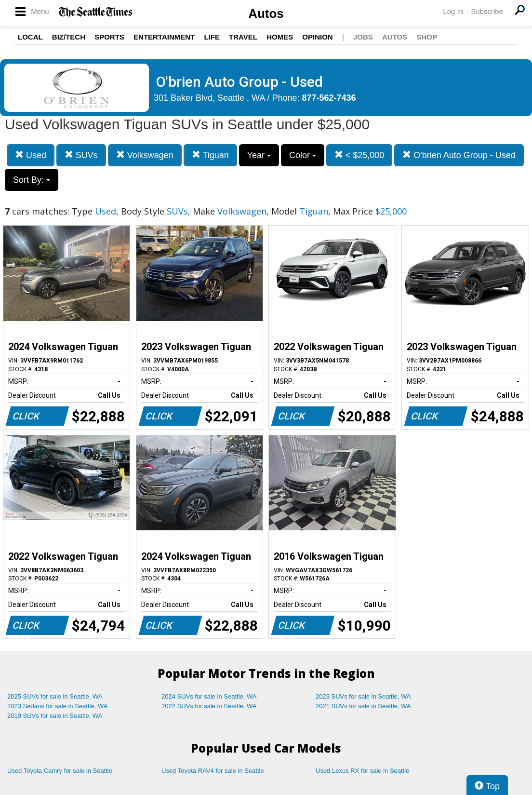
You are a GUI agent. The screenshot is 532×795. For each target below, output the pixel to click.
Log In (453, 11)
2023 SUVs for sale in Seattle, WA (363, 696)
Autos (266, 13)
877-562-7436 (329, 98)
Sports (109, 37)
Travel (243, 37)
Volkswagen (145, 155)
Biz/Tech (69, 37)
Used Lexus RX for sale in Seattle (362, 771)
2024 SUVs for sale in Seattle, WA (209, 696)
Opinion (317, 37)
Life (212, 37)
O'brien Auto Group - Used (459, 155)
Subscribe (487, 11)
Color (303, 155)
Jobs (363, 37)
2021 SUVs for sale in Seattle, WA (363, 706)
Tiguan (210, 155)
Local (30, 37)
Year (259, 155)
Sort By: (32, 180)
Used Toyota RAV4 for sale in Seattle (213, 771)
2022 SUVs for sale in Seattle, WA (209, 706)
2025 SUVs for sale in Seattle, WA (55, 696)
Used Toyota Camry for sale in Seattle (60, 771)
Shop (427, 37)
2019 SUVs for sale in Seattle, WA (55, 716)
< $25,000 (359, 155)
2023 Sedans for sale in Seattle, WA (57, 706)
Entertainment (164, 37)
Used (31, 155)
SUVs (81, 155)
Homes (280, 37)
